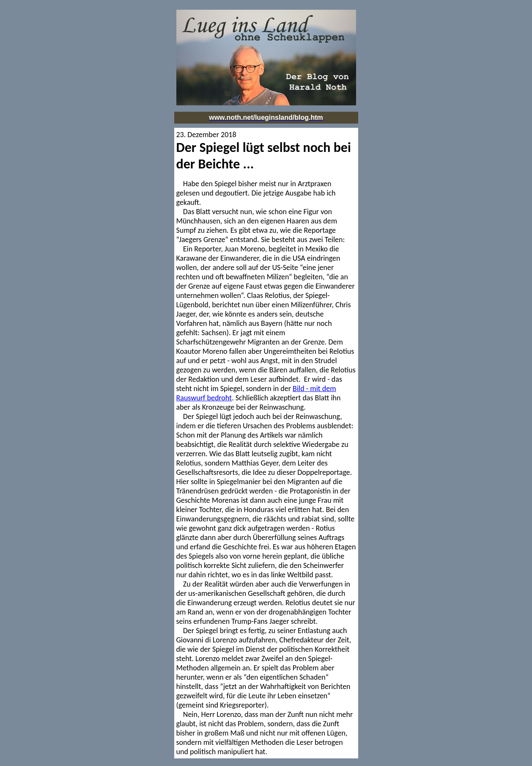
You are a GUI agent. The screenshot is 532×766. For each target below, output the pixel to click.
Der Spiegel (208, 147)
